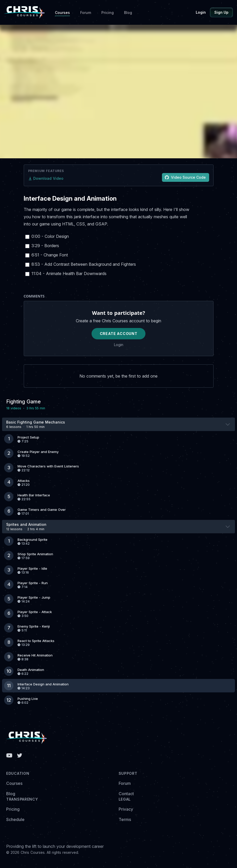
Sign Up (221, 12)
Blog (128, 13)
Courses (62, 13)
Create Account (119, 334)
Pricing (108, 13)
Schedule (15, 819)
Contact (126, 794)
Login (201, 12)
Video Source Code (185, 177)
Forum (86, 13)
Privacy (126, 809)
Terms (125, 819)
